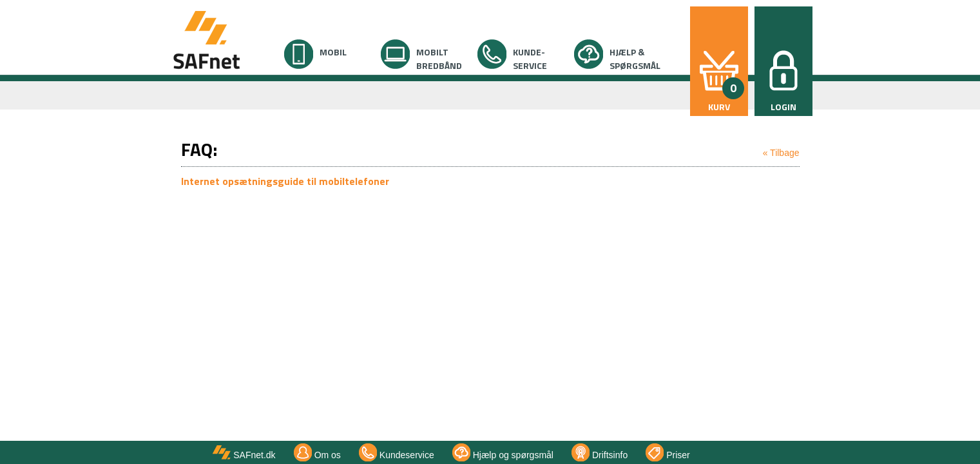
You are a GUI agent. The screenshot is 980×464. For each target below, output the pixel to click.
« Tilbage (781, 153)
